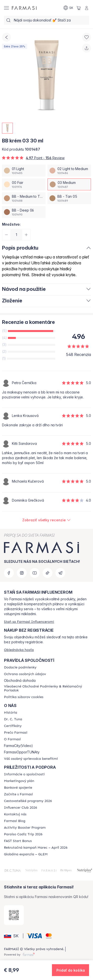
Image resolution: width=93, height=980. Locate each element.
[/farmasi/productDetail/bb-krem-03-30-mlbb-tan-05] (69, 198)
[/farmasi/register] (29, 622)
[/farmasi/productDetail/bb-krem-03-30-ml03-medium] (69, 184)
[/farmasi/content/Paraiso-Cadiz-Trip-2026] (23, 834)
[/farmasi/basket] (79, 8)
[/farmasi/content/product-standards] (13, 726)
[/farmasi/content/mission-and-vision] (13, 719)
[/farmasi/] (24, 8)
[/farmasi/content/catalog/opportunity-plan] (19, 781)
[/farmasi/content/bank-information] (18, 788)
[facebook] (9, 573)
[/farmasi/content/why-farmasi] (16, 733)
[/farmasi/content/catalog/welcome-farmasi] (31, 759)
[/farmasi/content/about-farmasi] (11, 713)
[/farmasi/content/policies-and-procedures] (25, 674)
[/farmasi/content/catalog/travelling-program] (28, 801)
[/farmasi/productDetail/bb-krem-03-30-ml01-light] (24, 171)
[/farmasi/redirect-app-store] (14, 915)
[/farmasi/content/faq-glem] (26, 854)
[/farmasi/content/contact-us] (15, 814)
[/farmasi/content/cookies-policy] (24, 697)
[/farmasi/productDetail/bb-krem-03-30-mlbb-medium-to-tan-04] (24, 198)
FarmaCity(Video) (18, 746)
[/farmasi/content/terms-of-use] (46, 688)
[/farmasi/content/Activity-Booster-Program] (25, 828)
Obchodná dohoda (20, 681)
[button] (13, 936)
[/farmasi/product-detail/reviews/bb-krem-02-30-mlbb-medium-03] (46, 520)
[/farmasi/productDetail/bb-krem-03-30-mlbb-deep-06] (24, 212)
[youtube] (35, 573)
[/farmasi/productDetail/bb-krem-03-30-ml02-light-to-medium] (69, 171)
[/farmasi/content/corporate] (24, 774)
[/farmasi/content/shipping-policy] (20, 667)
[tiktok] (47, 573)
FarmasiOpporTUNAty (22, 752)
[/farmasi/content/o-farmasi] (12, 739)
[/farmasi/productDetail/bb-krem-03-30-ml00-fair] (24, 184)
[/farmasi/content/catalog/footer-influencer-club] (21, 808)
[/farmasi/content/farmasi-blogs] (15, 821)
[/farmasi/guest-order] (19, 650)
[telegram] (60, 573)
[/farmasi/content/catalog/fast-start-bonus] (18, 841)
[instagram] (22, 573)
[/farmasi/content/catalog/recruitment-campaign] (36, 848)
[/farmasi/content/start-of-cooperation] (18, 794)
